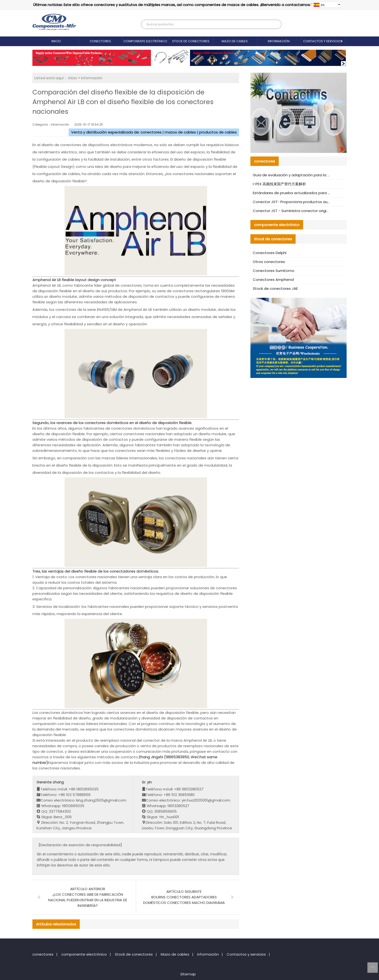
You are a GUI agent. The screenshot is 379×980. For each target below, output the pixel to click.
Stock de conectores (191, 41)
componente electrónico (145, 41)
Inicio (56, 41)
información (279, 41)
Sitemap (188, 974)
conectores (100, 41)
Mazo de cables (235, 41)
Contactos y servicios (323, 41)
